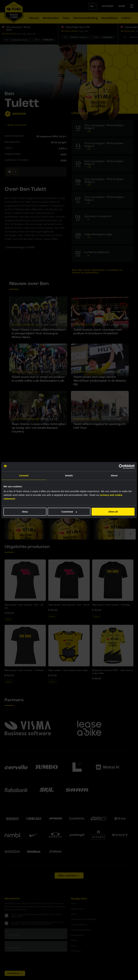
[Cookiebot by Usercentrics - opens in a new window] (121, 467)
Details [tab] (69, 475)
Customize (69, 512)
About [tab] (114, 475)
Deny (25, 512)
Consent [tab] (24, 475)
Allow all (113, 512)
